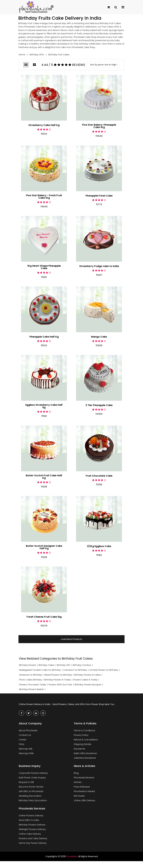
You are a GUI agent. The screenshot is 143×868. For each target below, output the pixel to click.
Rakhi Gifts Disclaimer (85, 753)
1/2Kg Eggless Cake (99, 546)
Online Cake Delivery (30, 834)
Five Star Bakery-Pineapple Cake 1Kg (99, 126)
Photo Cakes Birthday (30, 680)
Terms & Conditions (84, 730)
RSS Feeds (79, 796)
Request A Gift (26, 782)
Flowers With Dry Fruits (60, 685)
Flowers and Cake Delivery (33, 838)
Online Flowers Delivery (31, 816)
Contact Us (25, 735)
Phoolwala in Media (84, 791)
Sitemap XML (26, 749)
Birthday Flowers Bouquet (88, 685)
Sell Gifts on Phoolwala (31, 791)
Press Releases (82, 787)
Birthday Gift (64, 665)
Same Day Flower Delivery (33, 843)
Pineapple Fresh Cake (99, 196)
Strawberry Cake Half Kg (44, 125)
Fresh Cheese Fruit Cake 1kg (44, 617)
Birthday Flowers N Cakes (88, 675)
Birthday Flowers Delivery (32, 825)
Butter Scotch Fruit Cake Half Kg (44, 477)
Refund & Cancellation (86, 740)
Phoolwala (72, 856)
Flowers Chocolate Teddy (33, 685)
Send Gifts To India (29, 820)
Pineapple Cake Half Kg (44, 337)
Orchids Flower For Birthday (104, 670)
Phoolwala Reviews (84, 778)
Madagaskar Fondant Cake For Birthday (40, 670)
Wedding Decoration (30, 796)
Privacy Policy (81, 735)
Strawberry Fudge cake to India (99, 266)
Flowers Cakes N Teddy (85, 680)
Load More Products (71, 639)
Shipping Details (82, 744)
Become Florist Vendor (31, 787)
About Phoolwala (28, 730)
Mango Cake (99, 337)
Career (23, 740)
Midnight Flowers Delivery (32, 829)
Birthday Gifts (37, 55)
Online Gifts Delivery (84, 800)
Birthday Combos (82, 665)
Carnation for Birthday (75, 670)
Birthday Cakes (47, 665)
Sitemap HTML (26, 753)
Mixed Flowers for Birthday (58, 675)
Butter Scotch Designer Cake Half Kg (44, 547)
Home (22, 55)
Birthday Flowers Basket (31, 689)
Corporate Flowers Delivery (33, 773)
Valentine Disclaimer (85, 758)
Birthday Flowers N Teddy (58, 680)
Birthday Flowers (28, 665)
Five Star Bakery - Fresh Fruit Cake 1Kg (44, 197)
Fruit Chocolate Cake (99, 476)
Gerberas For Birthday (31, 675)
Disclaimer (80, 749)
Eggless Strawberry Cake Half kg (44, 406)
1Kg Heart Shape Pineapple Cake (44, 267)
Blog (76, 773)
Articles (78, 782)
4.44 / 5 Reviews (63, 65)
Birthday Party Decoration (33, 800)
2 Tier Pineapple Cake (99, 405)
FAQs (22, 744)
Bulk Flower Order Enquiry (32, 778)
